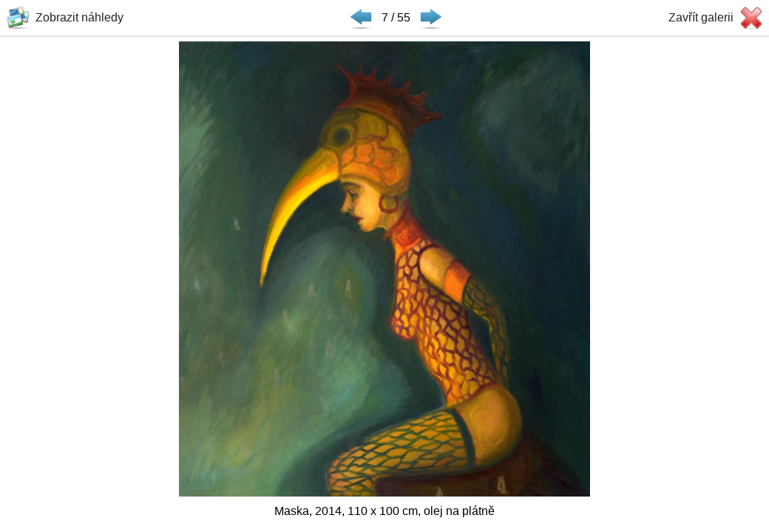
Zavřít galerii (701, 17)
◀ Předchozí (361, 18)
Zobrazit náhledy (79, 17)
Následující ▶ (431, 18)
